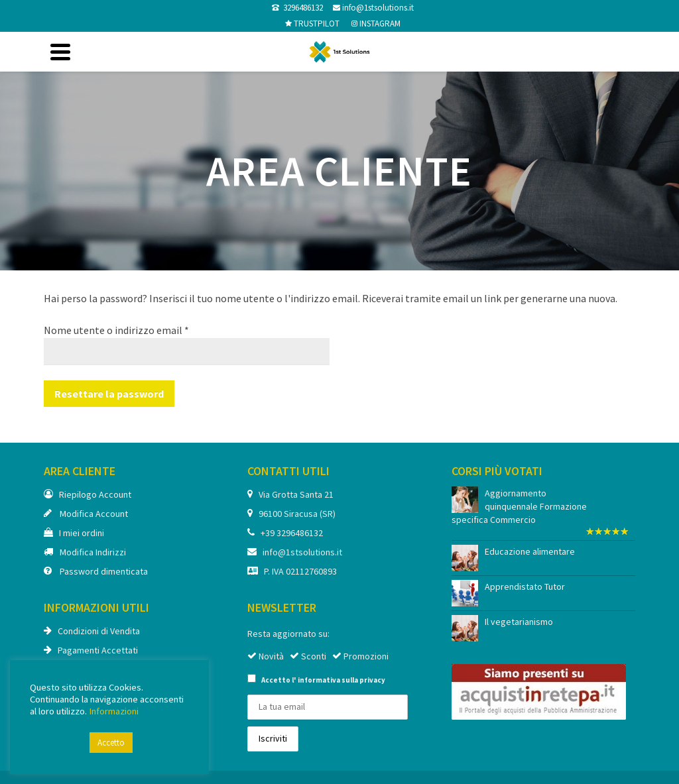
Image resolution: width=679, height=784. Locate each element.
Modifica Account (86, 514)
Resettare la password (109, 394)
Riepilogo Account (88, 494)
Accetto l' (316, 679)
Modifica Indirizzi (85, 552)
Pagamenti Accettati (91, 650)
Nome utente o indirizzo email (116, 330)
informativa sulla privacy (341, 680)
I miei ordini (74, 533)
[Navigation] (60, 52)
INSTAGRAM (379, 24)
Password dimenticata (96, 571)
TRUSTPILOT (316, 24)
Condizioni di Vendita (92, 631)
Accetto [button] (111, 743)
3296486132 (301, 8)
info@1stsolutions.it (377, 8)
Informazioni (114, 711)
